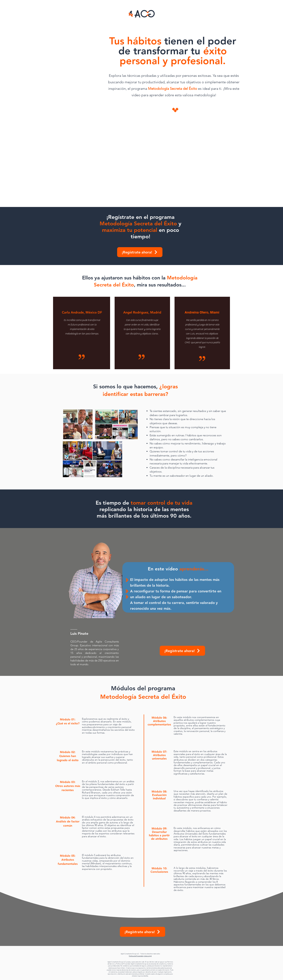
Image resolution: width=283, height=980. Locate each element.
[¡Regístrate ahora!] (140, 252)
